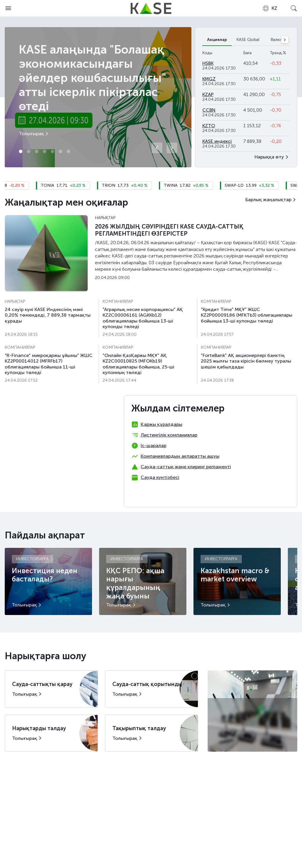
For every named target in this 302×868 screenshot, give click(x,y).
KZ (270, 8)
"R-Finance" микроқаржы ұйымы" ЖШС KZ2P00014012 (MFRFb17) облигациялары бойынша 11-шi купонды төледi (49, 364)
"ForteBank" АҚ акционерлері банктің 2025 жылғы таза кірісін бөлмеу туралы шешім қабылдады (246, 361)
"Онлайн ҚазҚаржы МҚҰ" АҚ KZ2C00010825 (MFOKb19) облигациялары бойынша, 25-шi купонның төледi (138, 364)
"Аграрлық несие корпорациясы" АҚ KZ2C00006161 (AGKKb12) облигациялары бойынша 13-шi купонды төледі (143, 318)
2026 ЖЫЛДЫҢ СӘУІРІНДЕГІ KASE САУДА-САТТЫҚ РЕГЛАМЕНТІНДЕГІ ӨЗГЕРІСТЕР (169, 230)
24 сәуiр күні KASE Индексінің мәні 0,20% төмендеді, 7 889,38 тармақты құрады (48, 315)
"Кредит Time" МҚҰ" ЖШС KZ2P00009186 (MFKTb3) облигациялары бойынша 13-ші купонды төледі (247, 315)
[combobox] (270, 8)
